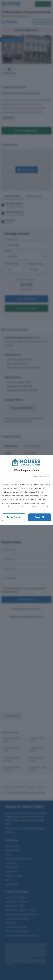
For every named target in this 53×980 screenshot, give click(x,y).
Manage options (14, 517)
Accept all (40, 517)
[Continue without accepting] (40, 477)
